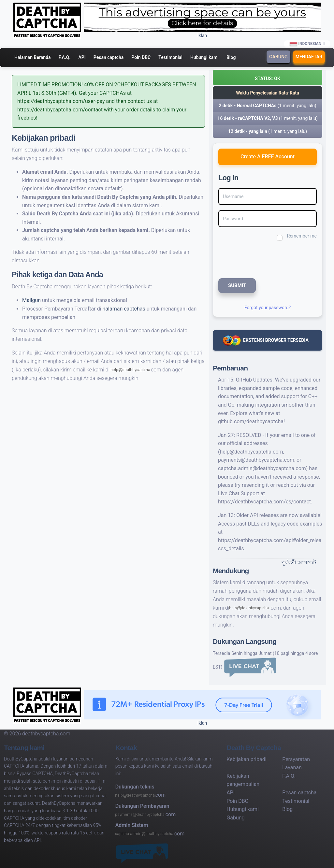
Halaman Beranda (33, 57)
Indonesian (306, 44)
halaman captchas (125, 309)
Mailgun (32, 300)
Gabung (278, 57)
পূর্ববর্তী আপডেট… (300, 563)
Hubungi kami (204, 57)
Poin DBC (141, 57)
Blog (231, 57)
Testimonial (170, 57)
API (82, 57)
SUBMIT (237, 285)
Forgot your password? (268, 308)
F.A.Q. (65, 57)
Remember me (302, 236)
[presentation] (262, 259)
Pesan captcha (109, 57)
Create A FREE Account (268, 157)
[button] (268, 77)
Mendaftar (309, 57)
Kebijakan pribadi (246, 759)
